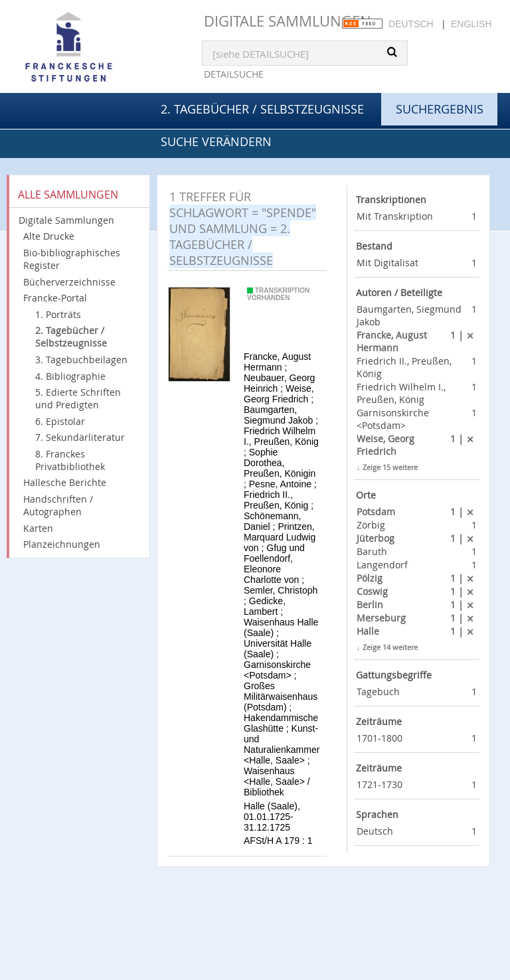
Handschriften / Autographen (58, 505)
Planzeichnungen (62, 544)
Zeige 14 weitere (390, 647)
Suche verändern (216, 141)
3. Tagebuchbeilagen (81, 360)
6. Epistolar (60, 421)
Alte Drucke (49, 236)
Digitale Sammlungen (288, 21)
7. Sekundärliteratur (80, 437)
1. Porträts (58, 314)
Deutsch (411, 24)
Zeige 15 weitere (390, 467)
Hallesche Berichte (65, 482)
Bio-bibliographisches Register (72, 259)
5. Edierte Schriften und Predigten (78, 398)
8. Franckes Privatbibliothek (70, 460)
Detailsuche (234, 74)
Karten (38, 528)
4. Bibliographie (70, 376)
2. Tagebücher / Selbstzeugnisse (262, 109)
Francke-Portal (55, 298)
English (471, 24)
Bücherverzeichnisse (69, 282)
